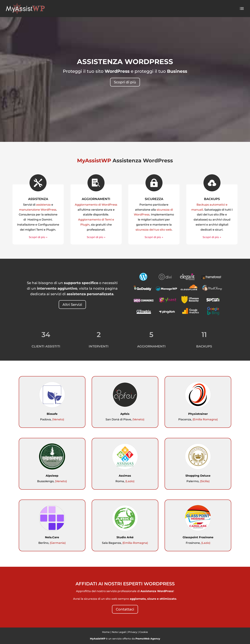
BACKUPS (212, 199)
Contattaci (125, 609)
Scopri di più (125, 82)
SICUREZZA (154, 199)
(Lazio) (130, 481)
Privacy (133, 632)
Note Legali (119, 632)
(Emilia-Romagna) (135, 543)
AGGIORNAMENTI (96, 199)
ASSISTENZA (38, 199)
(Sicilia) (205, 481)
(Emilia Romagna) (205, 419)
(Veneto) (58, 419)
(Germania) (58, 543)
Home (106, 632)
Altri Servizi (72, 305)
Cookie (144, 632)
